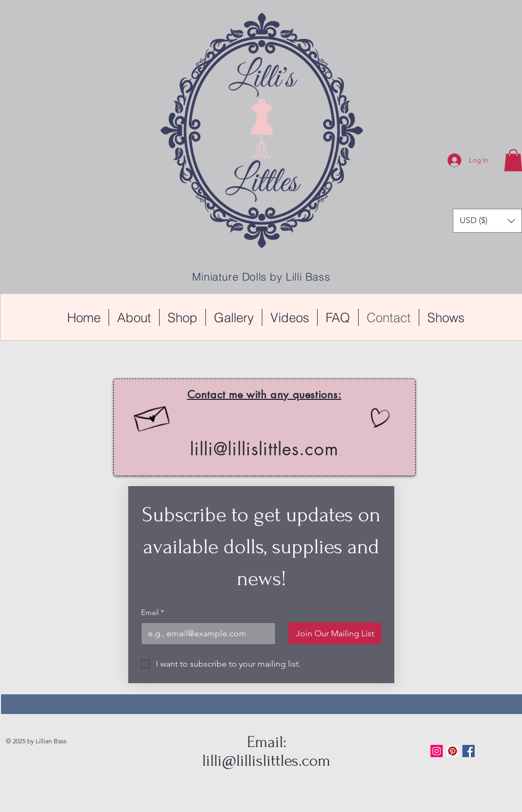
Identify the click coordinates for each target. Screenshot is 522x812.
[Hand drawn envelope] (152, 416)
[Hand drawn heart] (379, 419)
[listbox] (487, 221)
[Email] (205, 634)
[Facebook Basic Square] (469, 751)
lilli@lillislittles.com (264, 449)
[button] (487, 221)
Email (152, 613)
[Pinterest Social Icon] (453, 751)
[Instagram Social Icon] (437, 751)
